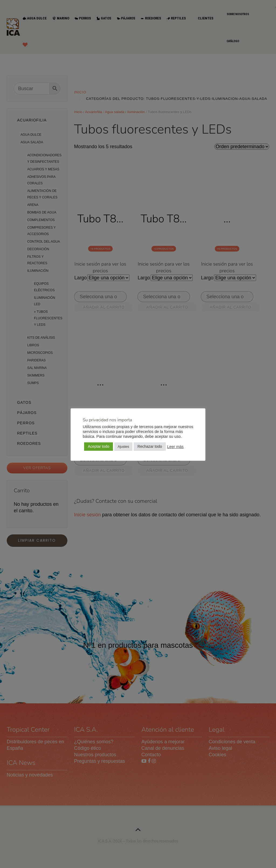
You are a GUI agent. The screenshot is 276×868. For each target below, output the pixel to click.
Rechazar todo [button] (150, 446)
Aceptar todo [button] (99, 446)
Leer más (175, 447)
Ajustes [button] (123, 447)
